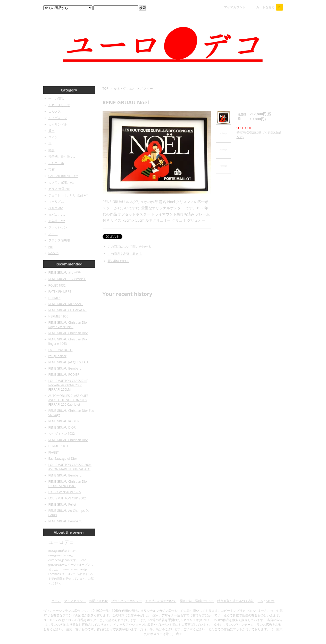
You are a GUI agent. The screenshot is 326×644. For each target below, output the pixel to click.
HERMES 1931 (58, 446)
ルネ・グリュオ (124, 89)
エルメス (55, 111)
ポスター (147, 89)
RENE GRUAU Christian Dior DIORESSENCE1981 (68, 484)
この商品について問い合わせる (129, 246)
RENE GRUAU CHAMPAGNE (68, 310)
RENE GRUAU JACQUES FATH (69, 362)
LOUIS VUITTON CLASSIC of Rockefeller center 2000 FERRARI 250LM (68, 385)
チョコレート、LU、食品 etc (68, 195)
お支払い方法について (161, 601)
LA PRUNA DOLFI (61, 350)
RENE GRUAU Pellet (62, 504)
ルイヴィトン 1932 (62, 434)
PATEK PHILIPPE (60, 292)
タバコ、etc (57, 215)
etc (51, 247)
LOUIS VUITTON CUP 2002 (67, 498)
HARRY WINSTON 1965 (65, 492)
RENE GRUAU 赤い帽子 (65, 273)
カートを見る (270, 7)
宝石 (52, 169)
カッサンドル (58, 124)
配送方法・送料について (197, 601)
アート (53, 234)
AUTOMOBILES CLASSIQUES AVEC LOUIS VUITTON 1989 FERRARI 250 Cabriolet (68, 400)
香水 (52, 131)
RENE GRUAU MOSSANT (66, 304)
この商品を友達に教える (125, 254)
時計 (52, 150)
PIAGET (54, 452)
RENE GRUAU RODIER (64, 375)
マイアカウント (235, 7)
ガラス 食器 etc (59, 189)
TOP (106, 89)
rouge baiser (57, 356)
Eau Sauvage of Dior (63, 459)
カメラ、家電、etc (61, 182)
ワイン (53, 137)
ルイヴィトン (58, 118)
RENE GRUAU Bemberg (65, 368)
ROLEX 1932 (57, 285)
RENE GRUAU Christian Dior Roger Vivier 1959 (68, 325)
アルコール (56, 163)
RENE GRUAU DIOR (62, 427)
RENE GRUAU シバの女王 (67, 279)
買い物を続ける (119, 261)
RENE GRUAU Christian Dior (68, 333)
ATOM (270, 601)
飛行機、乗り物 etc (62, 157)
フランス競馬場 (59, 240)
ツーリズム (56, 202)
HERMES (55, 298)
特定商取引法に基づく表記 (236, 601)
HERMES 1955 (58, 316)
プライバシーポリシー (127, 601)
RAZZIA (54, 253)
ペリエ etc (56, 208)
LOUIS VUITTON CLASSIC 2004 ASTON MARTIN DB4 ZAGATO (70, 467)
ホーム (56, 601)
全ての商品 (56, 99)
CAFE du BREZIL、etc (63, 176)
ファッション (58, 227)
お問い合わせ (98, 601)
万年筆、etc (57, 221)
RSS (260, 601)
